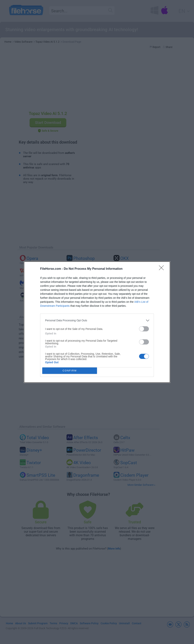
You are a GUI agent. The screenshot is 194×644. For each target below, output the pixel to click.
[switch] (144, 329)
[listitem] (97, 320)
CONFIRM (70, 370)
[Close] (163, 269)
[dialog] (97, 322)
